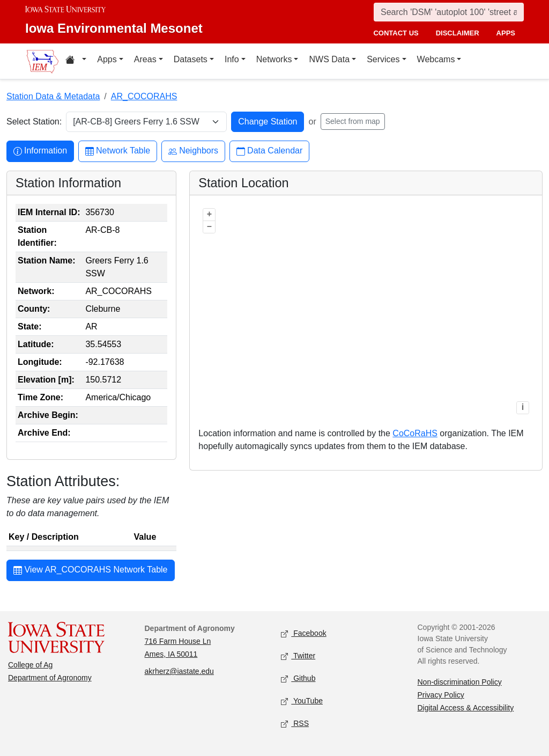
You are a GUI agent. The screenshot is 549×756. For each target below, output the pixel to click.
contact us (396, 33)
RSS (295, 724)
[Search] (449, 12)
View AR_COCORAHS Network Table (91, 571)
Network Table (118, 151)
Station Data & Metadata (53, 96)
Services (383, 59)
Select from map (353, 121)
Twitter (298, 656)
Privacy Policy (441, 695)
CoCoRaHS (415, 433)
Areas (145, 59)
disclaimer (458, 33)
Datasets (191, 59)
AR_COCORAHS (144, 96)
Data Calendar (269, 151)
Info (232, 59)
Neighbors (193, 151)
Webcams (436, 59)
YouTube (302, 702)
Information (40, 151)
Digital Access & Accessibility (466, 708)
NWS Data (329, 59)
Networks (274, 59)
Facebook (304, 634)
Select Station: (34, 122)
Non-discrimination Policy (460, 682)
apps (506, 33)
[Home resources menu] (76, 61)
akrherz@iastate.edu (179, 671)
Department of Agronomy (50, 678)
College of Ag (30, 665)
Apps (107, 59)
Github (298, 679)
